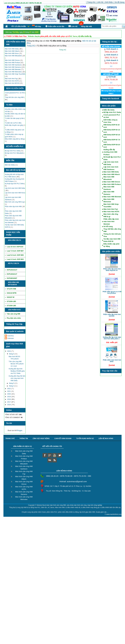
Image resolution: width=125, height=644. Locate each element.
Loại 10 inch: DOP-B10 (15, 247)
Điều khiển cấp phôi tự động (15, 139)
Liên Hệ (73, 26)
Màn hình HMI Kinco (12, 53)
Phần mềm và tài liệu (55, 26)
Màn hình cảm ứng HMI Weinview (24, 498)
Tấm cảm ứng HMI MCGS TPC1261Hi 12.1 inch (16, 364)
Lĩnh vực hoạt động (41, 438)
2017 (9, 402)
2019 (9, 397)
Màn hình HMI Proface (13, 63)
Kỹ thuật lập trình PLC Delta (15, 184)
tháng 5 (12, 383)
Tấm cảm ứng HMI (13, 314)
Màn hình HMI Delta (12, 49)
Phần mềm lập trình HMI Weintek (112, 315)
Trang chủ (31, 46)
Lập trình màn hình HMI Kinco (15, 193)
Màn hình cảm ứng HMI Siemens (24, 493)
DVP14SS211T (12, 274)
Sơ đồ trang (108, 226)
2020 (9, 394)
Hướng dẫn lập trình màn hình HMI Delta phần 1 (112, 338)
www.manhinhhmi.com (114, 514)
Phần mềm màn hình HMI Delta (112, 361)
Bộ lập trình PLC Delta (13, 151)
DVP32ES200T (12, 278)
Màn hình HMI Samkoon (13, 65)
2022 (9, 389)
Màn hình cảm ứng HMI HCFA (24, 488)
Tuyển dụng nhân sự (85, 438)
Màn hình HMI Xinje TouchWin (15, 74)
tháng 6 (12, 354)
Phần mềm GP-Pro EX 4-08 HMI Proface (112, 292)
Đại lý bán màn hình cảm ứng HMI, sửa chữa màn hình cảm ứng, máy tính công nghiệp (72, 505)
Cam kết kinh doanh (63, 438)
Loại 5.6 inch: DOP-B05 (15, 255)
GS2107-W (11, 297)
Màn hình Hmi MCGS (12, 83)
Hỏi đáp (37, 26)
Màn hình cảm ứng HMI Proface (24, 457)
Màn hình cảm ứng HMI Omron (24, 483)
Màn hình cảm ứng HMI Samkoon (24, 468)
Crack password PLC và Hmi (15, 93)
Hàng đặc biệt (86, 26)
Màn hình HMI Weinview (13, 72)
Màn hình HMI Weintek (13, 69)
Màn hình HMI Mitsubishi (13, 56)
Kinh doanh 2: (111, 55)
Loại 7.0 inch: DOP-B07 (15, 251)
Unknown (11, 338)
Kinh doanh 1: (111, 49)
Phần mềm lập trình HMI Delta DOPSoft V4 (112, 270)
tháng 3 (12, 386)
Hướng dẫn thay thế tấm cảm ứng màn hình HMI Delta (17, 378)
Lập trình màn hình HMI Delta (15, 188)
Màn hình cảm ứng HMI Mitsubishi (24, 462)
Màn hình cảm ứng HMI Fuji (24, 473)
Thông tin (24, 438)
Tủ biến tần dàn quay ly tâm (15, 118)
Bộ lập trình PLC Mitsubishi (14, 153)
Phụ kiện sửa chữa (14, 318)
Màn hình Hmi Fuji (11, 79)
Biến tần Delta (10, 165)
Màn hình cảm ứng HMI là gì (15, 202)
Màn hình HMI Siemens (13, 67)
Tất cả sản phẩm (18, 26)
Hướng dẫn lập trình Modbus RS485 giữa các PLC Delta (17, 371)
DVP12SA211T (12, 270)
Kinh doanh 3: (111, 60)
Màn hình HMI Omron (12, 60)
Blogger (20, 430)
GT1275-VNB (11, 289)
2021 (9, 391)
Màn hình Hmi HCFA (12, 81)
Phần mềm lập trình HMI (13, 207)
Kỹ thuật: (111, 77)
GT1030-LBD (11, 301)
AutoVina (11, 336)
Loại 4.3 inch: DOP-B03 (15, 259)
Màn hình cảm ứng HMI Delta (24, 452)
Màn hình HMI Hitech (12, 51)
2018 (9, 399)
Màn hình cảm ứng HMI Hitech (24, 478)
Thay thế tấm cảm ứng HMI (14, 97)
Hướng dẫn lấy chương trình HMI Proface (110, 152)
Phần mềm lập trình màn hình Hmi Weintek (111, 222)
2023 (9, 351)
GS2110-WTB (12, 293)
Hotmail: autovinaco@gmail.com (73, 481)
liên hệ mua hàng (106, 438)
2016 (9, 405)
